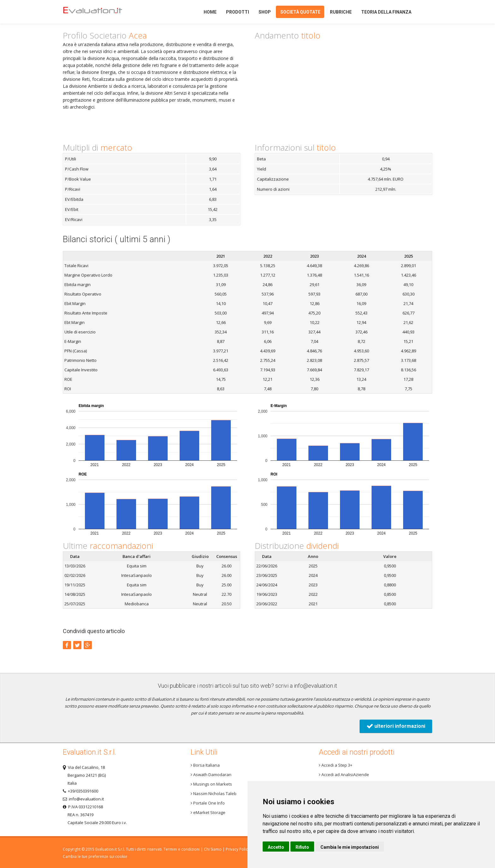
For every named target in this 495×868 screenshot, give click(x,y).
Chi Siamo (213, 849)
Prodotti (238, 12)
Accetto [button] (276, 847)
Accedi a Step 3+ (336, 765)
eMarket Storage (208, 812)
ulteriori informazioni (396, 726)
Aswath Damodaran (211, 775)
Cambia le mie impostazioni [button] (350, 847)
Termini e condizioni (182, 849)
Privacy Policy (238, 849)
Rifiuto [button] (302, 847)
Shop (265, 12)
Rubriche (341, 12)
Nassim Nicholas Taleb (214, 793)
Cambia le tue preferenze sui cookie (95, 856)
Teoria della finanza (386, 12)
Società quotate (300, 12)
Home (103, 12)
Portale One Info (208, 803)
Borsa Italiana (205, 765)
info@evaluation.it (316, 686)
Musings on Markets (211, 784)
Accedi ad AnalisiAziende (344, 775)
